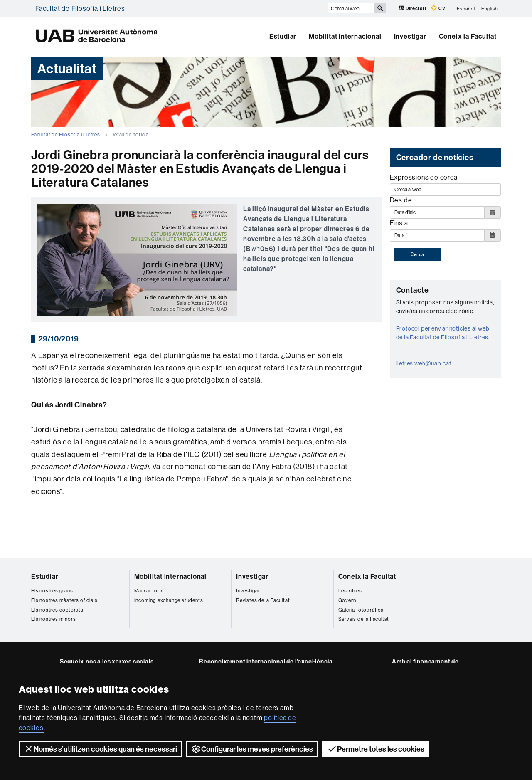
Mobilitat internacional (170, 576)
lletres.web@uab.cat (424, 363)
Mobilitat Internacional (345, 36)
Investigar (410, 36)
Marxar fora (148, 591)
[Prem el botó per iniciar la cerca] (380, 8)
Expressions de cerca (424, 177)
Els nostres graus (52, 591)
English (490, 8)
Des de (401, 200)
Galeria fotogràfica (361, 610)
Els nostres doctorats (57, 610)
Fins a (399, 223)
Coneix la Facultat (468, 36)
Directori (413, 8)
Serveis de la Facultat (364, 619)
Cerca (417, 254)
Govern (347, 600)
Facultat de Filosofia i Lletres (80, 8)
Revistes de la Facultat (263, 600)
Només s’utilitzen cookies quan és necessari (100, 749)
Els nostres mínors (53, 619)
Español (466, 8)
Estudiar (283, 36)
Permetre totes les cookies (376, 749)
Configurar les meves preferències (252, 749)
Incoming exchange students (169, 600)
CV (438, 8)
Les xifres (350, 591)
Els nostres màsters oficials (64, 600)
